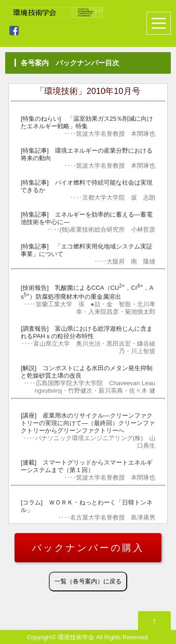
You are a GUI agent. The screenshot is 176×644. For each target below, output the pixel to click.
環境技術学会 (76, 637)
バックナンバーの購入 (88, 548)
